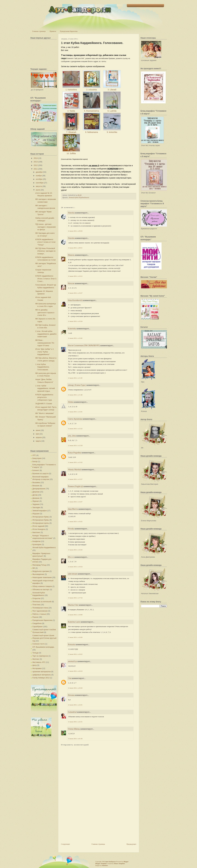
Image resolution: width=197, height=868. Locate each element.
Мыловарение (38, 574)
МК (34, 568)
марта (38, 441)
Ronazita (72, 644)
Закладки (36, 507)
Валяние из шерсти (40, 474)
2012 (36, 165)
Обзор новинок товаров (42, 586)
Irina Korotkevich (75, 300)
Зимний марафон (40, 511)
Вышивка (36, 482)
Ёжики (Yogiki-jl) (76, 486)
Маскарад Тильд (39, 565)
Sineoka (71, 213)
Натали (71, 283)
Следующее (65, 844)
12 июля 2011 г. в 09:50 (75, 231)
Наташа (71, 695)
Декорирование (39, 489)
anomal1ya (73, 661)
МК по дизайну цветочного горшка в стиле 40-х (45, 312)
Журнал (36, 501)
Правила (53, 31)
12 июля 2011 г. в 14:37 (75, 502)
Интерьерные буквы (41, 517)
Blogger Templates (101, 863)
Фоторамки (37, 668)
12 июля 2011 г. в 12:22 (75, 429)
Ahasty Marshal (74, 469)
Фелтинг (36, 659)
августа (39, 186)
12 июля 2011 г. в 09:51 (75, 248)
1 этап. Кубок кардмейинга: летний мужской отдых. (45, 388)
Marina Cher (73, 605)
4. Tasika (71, 111)
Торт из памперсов (40, 656)
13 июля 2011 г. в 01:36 (75, 739)
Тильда (35, 653)
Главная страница (39, 31)
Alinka (71, 402)
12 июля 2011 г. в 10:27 (75, 293)
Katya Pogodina (75, 453)
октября (39, 179)
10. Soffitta (71, 153)
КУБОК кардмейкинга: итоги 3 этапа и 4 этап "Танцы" (45, 242)
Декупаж (36, 492)
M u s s (71, 557)
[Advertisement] (82, 824)
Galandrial (72, 712)
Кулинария (37, 544)
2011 (36, 169)
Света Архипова (75, 419)
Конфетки (36, 541)
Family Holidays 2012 (41, 678)
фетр (35, 665)
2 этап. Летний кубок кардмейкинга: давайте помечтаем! (46, 334)
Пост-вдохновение (40, 611)
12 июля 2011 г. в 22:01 (75, 705)
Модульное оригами (41, 571)
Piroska (71, 529)
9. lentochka (112, 132)
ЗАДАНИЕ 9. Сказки (44, 404)
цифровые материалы (42, 675)
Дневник (36, 498)
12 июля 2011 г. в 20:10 (75, 671)
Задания (36, 504)
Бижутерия (37, 458)
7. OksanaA (71, 132)
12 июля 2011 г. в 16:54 (75, 567)
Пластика (36, 605)
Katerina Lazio (74, 622)
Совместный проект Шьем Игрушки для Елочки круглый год (44, 638)
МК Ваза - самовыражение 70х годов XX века (45, 343)
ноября (39, 176)
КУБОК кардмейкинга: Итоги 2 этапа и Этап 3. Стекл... (46, 279)
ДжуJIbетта (73, 509)
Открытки (36, 598)
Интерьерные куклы (41, 523)
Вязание (36, 486)
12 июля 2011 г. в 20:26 (75, 688)
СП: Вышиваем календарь (43, 647)
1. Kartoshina (71, 90)
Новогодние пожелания (42, 577)
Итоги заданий (38, 526)
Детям (35, 495)
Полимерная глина (40, 608)
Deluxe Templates (119, 863)
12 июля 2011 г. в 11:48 (75, 395)
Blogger (126, 862)
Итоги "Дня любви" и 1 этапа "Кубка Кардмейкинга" (45, 352)
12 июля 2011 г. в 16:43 (75, 550)
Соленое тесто (39, 644)
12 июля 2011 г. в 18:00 (75, 615)
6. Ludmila (112, 111)
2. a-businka (92, 90)
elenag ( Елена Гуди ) (77, 385)
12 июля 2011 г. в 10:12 (75, 276)
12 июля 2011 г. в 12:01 (75, 412)
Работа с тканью (39, 614)
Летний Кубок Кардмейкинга (44, 547)
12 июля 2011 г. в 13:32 (75, 462)
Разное (35, 617)
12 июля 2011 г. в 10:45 (75, 338)
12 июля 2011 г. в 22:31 (75, 722)
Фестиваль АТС (39, 662)
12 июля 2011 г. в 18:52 (75, 654)
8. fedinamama (92, 132)
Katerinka (72, 329)
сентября (40, 183)
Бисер (35, 461)
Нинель (71, 255)
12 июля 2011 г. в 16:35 (75, 521)
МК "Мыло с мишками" (45, 413)
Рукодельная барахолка (69, 31)
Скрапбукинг (38, 627)
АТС (34, 455)
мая (37, 434)
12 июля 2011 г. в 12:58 (75, 445)
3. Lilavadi (112, 90)
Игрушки (36, 514)
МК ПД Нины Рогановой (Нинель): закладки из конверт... (45, 251)
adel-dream (73, 574)
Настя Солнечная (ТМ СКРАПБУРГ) (84, 345)
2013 (36, 162)
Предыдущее (131, 844)
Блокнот (36, 470)
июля (38, 190)
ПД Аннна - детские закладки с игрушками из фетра (45, 227)
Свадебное (37, 623)
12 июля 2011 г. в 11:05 (75, 378)
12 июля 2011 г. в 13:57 (75, 479)
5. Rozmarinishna (92, 111)
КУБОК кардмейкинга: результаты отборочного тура (44, 397)
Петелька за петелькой (42, 602)
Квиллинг (36, 532)
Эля (70, 678)
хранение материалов (42, 672)
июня (38, 430)
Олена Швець (74, 729)
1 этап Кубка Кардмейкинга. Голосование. (42, 367)
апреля (39, 437)
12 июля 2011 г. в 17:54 (75, 598)
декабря (39, 172)
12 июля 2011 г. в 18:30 (75, 637)
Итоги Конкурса (39, 529)
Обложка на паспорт (41, 589)
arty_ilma (72, 436)
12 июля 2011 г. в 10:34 (75, 321)
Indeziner (105, 865)
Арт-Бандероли (110, 862)
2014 (36, 158)
